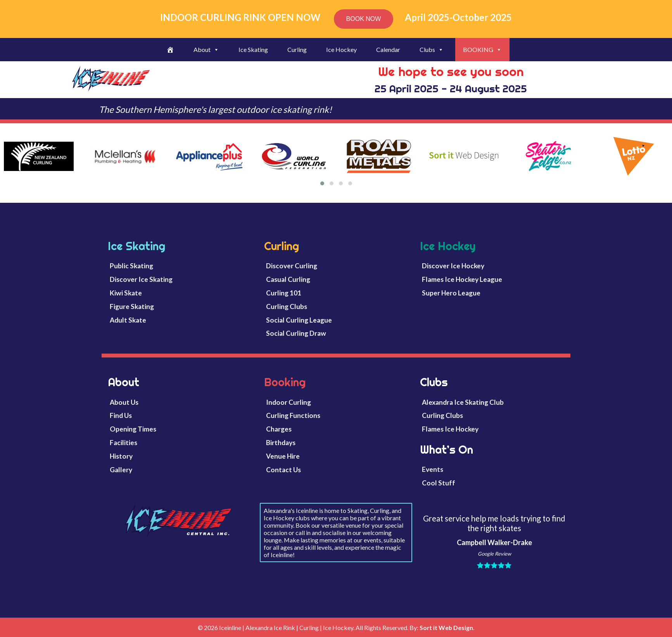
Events (433, 469)
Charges (279, 429)
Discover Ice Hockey (453, 266)
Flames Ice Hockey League (462, 279)
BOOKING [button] (482, 50)
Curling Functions (293, 415)
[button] (322, 183)
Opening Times (133, 429)
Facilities (124, 443)
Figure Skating (132, 306)
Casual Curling (288, 279)
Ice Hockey (341, 49)
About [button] (206, 50)
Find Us (121, 415)
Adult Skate (128, 320)
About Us (124, 402)
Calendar (388, 49)
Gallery (121, 470)
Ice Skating (253, 49)
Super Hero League (451, 293)
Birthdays (281, 443)
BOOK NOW (364, 19)
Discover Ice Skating (141, 279)
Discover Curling (292, 266)
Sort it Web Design (446, 628)
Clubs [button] (432, 50)
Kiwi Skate (126, 293)
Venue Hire (283, 456)
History (121, 456)
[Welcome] (170, 50)
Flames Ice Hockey (450, 429)
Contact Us (283, 470)
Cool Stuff (439, 483)
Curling (297, 49)
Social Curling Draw (296, 333)
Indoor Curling (288, 402)
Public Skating (131, 266)
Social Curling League (299, 320)
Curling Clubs (287, 306)
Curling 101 (284, 293)
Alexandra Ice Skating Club (463, 402)
